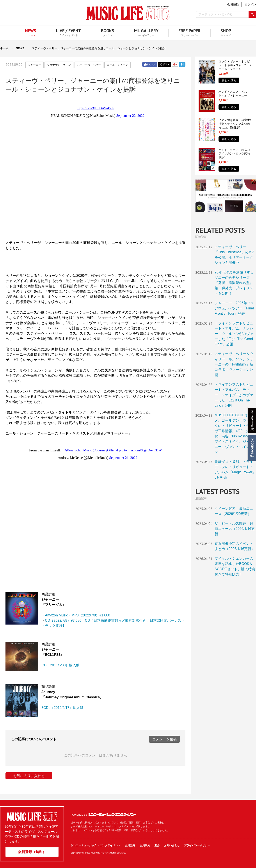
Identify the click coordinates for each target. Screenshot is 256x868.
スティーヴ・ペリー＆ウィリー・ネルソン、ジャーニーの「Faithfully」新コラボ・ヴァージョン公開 (234, 364)
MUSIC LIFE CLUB (128, 13)
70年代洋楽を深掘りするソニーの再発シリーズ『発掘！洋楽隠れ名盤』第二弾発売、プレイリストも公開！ (234, 283)
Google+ (175, 64)
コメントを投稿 (164, 739)
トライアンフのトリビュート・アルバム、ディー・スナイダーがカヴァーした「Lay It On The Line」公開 (234, 395)
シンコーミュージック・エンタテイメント (112, 815)
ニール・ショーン (117, 65)
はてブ (182, 64)
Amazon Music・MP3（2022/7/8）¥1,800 (77, 615)
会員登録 (130, 845)
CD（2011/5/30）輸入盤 (60, 665)
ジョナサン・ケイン (59, 65)
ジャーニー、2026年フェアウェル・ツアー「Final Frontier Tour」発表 (234, 308)
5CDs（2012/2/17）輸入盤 (62, 708)
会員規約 (145, 845)
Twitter (164, 64)
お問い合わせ (172, 845)
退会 (157, 845)
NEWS (20, 48)
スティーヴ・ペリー (89, 65)
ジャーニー (34, 65)
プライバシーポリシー (197, 845)
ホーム (4, 48)
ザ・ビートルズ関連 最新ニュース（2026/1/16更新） (235, 529)
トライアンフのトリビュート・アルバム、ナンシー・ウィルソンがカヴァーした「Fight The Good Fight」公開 (234, 334)
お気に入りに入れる (29, 776)
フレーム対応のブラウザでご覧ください (95, 166)
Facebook (252, 448)
